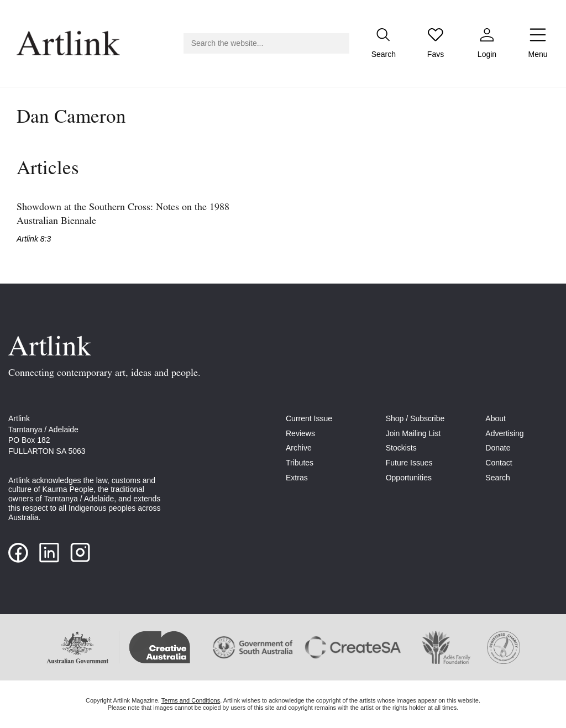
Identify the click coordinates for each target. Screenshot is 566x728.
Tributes (300, 463)
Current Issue (309, 418)
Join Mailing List (413, 433)
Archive (299, 448)
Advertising (504, 433)
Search (497, 478)
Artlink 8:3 (34, 239)
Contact (499, 463)
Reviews (300, 433)
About (496, 418)
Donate (498, 448)
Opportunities (409, 478)
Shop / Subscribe (415, 418)
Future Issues (409, 463)
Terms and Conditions (191, 700)
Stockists (401, 448)
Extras (297, 478)
